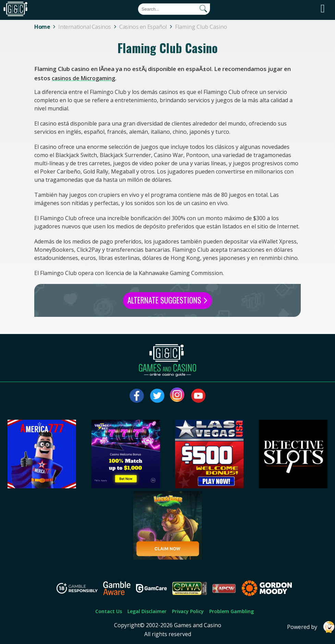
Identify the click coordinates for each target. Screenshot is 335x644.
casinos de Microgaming (83, 78)
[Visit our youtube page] (198, 396)
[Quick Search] (174, 9)
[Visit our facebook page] (137, 396)
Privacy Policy (188, 611)
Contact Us (109, 611)
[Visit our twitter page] (157, 396)
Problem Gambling (232, 611)
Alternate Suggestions (167, 300)
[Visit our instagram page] (178, 396)
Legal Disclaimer (147, 611)
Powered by (311, 627)
